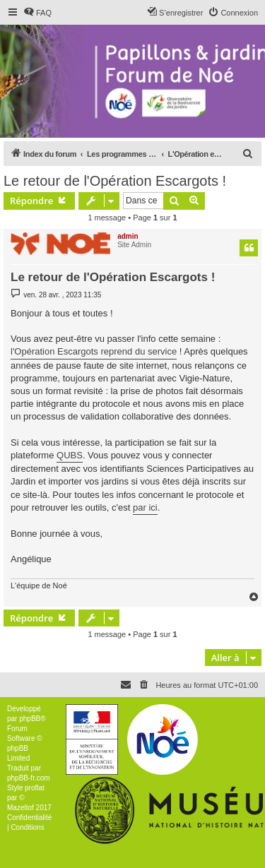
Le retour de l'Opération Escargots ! (115, 181)
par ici (145, 507)
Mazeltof (20, 808)
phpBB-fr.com (29, 778)
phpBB (30, 719)
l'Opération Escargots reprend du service (94, 351)
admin (128, 236)
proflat (35, 788)
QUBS (70, 455)
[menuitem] (37, 13)
